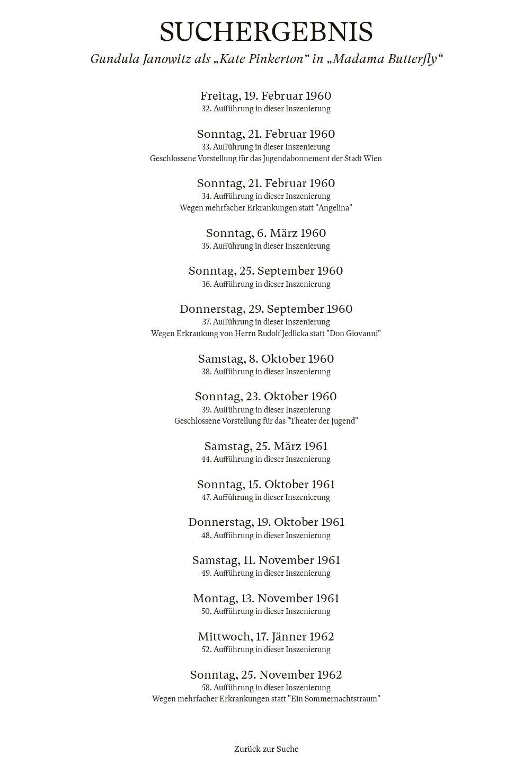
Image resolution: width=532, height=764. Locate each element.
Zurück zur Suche (266, 749)
